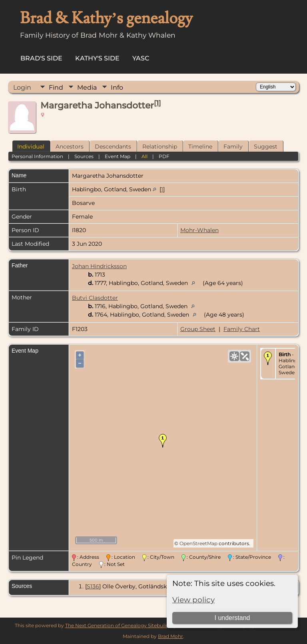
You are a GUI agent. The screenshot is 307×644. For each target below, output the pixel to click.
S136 (93, 586)
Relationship (160, 146)
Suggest (266, 146)
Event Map (118, 156)
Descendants (113, 146)
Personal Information (37, 156)
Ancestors (70, 146)
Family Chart (242, 329)
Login (22, 87)
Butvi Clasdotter (95, 298)
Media (87, 87)
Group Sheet (198, 329)
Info (117, 87)
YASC (141, 58)
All (145, 156)
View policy (193, 600)
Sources (84, 156)
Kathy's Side (97, 58)
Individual (31, 146)
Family (233, 146)
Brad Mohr (170, 636)
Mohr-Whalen (199, 230)
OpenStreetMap (198, 543)
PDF (164, 156)
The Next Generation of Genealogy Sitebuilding (121, 625)
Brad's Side (41, 58)
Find (56, 87)
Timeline (200, 146)
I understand (232, 618)
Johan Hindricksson (99, 266)
